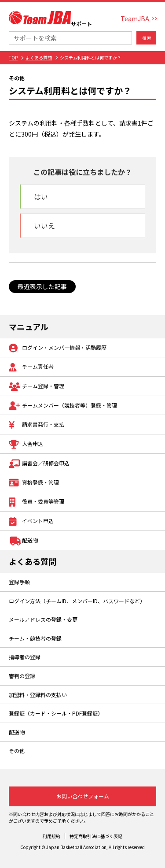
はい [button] (41, 197)
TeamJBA (135, 19)
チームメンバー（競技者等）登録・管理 (63, 406)
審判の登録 (22, 676)
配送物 (23, 541)
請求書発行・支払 (37, 425)
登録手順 (19, 582)
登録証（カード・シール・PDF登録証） (56, 713)
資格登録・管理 (34, 483)
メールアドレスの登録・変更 (43, 619)
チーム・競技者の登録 (35, 638)
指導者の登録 (25, 657)
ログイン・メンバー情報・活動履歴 (58, 348)
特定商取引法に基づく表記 (96, 836)
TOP (13, 57)
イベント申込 (31, 521)
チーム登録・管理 (37, 387)
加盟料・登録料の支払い (38, 695)
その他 (17, 751)
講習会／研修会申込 (39, 464)
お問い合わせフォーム (83, 796)
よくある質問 (39, 57)
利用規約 (51, 836)
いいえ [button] (44, 226)
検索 (147, 38)
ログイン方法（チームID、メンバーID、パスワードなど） (77, 601)
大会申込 (26, 444)
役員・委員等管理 (37, 502)
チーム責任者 (31, 367)
